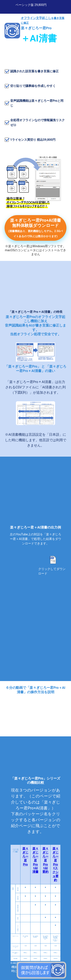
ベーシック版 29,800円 (31, 5)
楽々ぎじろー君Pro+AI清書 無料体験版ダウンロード (36, 228)
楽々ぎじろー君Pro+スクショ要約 (55, 864)
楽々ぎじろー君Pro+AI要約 (45, 860)
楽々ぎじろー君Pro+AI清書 (35, 860)
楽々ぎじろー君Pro (25, 856)
